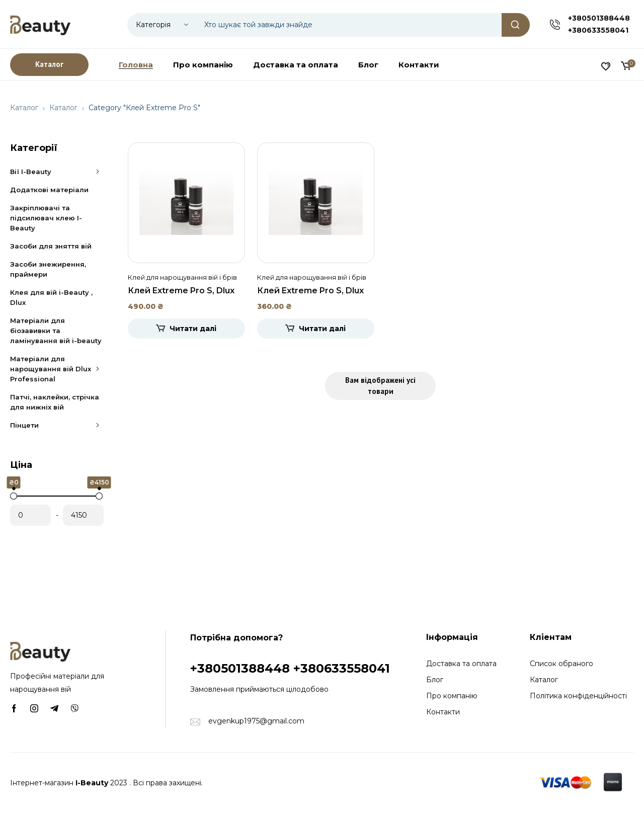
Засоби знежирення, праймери (48, 269)
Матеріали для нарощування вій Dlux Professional (57, 369)
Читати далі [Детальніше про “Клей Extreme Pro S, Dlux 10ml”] (193, 329)
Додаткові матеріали (49, 190)
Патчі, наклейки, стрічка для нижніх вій (55, 402)
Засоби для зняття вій (51, 246)
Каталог (24, 108)
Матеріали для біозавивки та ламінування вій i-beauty (56, 331)
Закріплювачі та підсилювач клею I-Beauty (46, 218)
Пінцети (57, 425)
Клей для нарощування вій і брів (182, 277)
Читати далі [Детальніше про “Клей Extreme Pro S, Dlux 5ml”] (322, 329)
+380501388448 (599, 18)
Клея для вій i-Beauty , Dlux (51, 297)
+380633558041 (598, 30)
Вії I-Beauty (57, 172)
